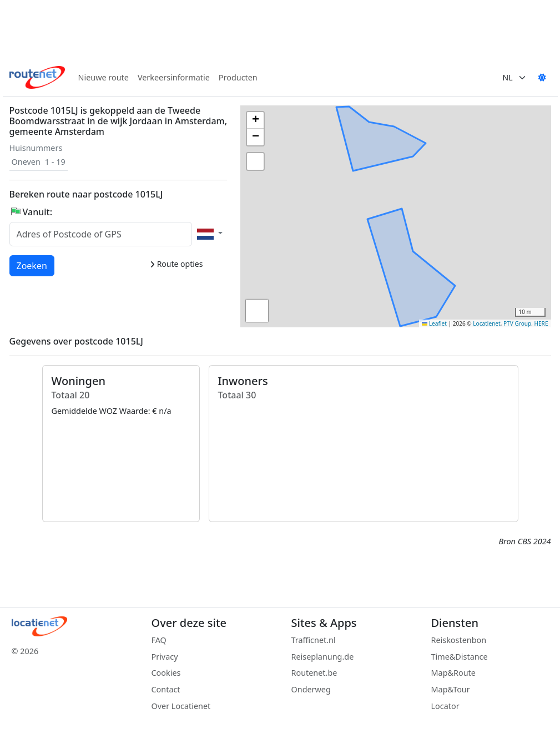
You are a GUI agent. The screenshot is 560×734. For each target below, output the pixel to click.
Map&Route (453, 673)
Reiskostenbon (459, 640)
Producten (238, 77)
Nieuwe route (104, 77)
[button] (369, 229)
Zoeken (32, 265)
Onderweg (311, 689)
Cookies (166, 673)
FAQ (159, 640)
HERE (541, 323)
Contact (166, 689)
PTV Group (517, 323)
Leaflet (434, 323)
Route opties (176, 264)
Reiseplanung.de (323, 657)
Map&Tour (451, 689)
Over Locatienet (181, 706)
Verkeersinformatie (174, 77)
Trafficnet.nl (314, 640)
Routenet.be (314, 673)
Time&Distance (460, 657)
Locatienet (486, 323)
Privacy (165, 657)
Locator (445, 706)
